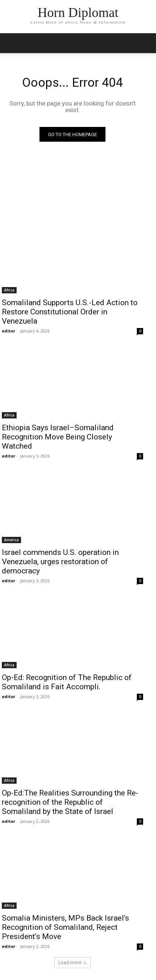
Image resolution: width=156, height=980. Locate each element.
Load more (72, 962)
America (11, 540)
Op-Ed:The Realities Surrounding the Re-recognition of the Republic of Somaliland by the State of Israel (70, 802)
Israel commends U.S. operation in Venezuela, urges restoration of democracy (60, 562)
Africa (9, 290)
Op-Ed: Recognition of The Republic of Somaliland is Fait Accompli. (67, 682)
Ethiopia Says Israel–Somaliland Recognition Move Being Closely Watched (58, 437)
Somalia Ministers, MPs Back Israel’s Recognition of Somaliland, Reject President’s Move (65, 927)
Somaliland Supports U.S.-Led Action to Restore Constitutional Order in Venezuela (70, 312)
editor (8, 331)
